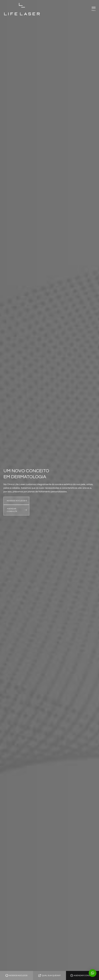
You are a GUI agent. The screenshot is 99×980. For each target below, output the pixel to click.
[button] (94, 9)
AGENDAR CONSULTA (12, 510)
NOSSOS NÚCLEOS (16, 501)
